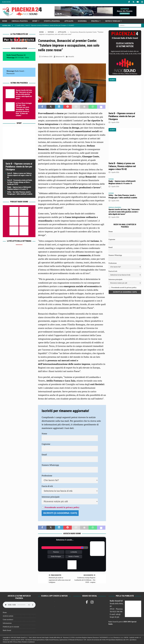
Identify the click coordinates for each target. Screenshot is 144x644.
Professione (47, 476)
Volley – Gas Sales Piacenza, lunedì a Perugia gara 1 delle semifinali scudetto (123, 196)
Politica (95, 21)
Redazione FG (60, 57)
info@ (118, 614)
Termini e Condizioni (28, 642)
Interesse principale (51, 497)
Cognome (46, 444)
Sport (35, 21)
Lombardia (74, 552)
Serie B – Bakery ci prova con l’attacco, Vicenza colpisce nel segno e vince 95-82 (20, 175)
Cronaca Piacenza (20, 21)
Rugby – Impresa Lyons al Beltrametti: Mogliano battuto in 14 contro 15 (122, 182)
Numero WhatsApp (50, 465)
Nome (44, 433)
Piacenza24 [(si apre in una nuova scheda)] (10, 73)
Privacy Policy (17, 642)
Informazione (7, 623)
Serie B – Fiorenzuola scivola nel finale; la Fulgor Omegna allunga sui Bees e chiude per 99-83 (20, 182)
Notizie (51, 32)
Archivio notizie (8, 616)
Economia (82, 21)
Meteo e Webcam (112, 21)
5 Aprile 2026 (115, 122)
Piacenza (56, 552)
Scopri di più (115, 617)
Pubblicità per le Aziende (11, 627)
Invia (27, 57)
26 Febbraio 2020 (47, 57)
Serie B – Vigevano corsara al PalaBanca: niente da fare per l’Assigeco (19, 167)
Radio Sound (6, 2)
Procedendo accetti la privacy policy (62, 507)
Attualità (69, 21)
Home (5, 21)
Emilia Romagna (56, 556)
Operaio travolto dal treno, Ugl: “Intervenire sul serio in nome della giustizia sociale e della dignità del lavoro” (24, 94)
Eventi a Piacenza (52, 21)
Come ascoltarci (8, 620)
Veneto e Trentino (74, 556)
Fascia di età (47, 486)
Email (44, 454)
